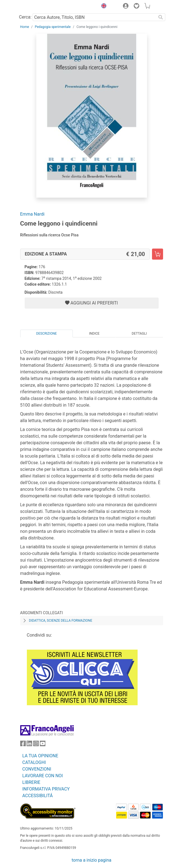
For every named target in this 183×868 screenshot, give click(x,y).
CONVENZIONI (37, 769)
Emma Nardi (32, 214)
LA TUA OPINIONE (40, 756)
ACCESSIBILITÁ (38, 796)
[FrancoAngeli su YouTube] (43, 745)
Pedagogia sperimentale (53, 27)
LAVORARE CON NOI (43, 776)
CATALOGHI (34, 762)
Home (25, 27)
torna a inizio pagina (91, 860)
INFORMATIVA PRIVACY (46, 789)
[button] (103, 7)
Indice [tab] (94, 334)
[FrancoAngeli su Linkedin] (29, 745)
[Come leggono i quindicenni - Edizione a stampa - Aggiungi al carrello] (158, 254)
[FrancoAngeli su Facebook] (23, 745)
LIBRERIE (31, 782)
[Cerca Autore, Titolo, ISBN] (95, 17)
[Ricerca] (161, 17)
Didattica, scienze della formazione (61, 621)
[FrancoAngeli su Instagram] (36, 745)
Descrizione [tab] (47, 334)
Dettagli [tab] (139, 334)
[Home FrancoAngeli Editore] (39, 7)
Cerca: (25, 17)
